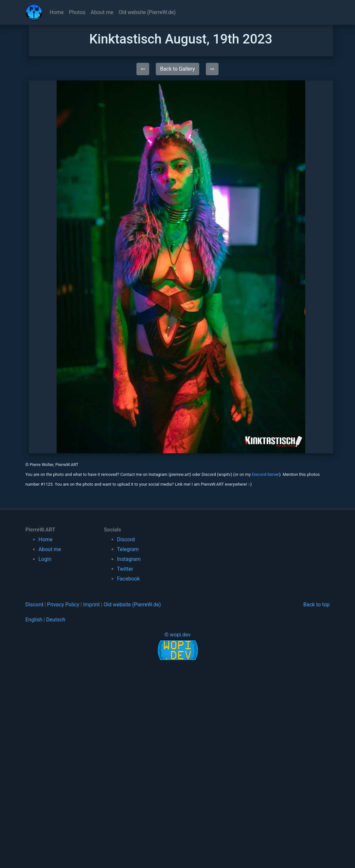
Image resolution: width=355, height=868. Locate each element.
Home (57, 12)
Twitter (125, 569)
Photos (77, 12)
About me (102, 12)
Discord (126, 539)
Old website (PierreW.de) (147, 12)
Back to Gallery (177, 69)
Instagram (129, 559)
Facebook (128, 579)
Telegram (128, 549)
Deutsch (56, 620)
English (34, 620)
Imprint (91, 605)
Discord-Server (266, 474)
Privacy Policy (63, 605)
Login (45, 559)
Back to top (316, 605)
